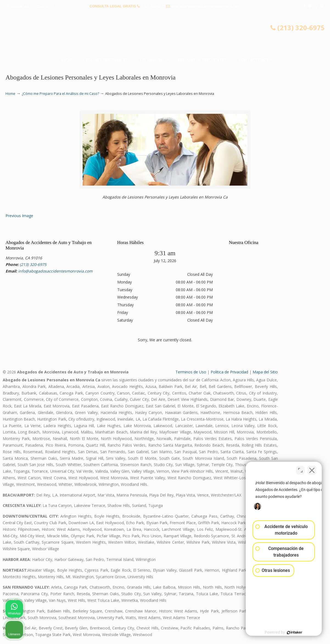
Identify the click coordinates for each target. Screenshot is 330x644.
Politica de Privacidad (229, 372)
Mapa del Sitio (265, 372)
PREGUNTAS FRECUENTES (30, 6)
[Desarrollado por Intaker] (283, 632)
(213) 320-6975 (153, 6)
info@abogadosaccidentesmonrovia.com (206, 6)
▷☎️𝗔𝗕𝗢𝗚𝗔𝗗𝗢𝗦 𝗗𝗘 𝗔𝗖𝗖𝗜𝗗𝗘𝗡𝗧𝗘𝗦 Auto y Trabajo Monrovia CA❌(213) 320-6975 (165, 34)
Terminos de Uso (191, 372)
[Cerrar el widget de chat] (312, 469)
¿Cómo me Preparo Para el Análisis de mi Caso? (60, 94)
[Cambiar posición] (300, 469)
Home (10, 94)
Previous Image (19, 216)
